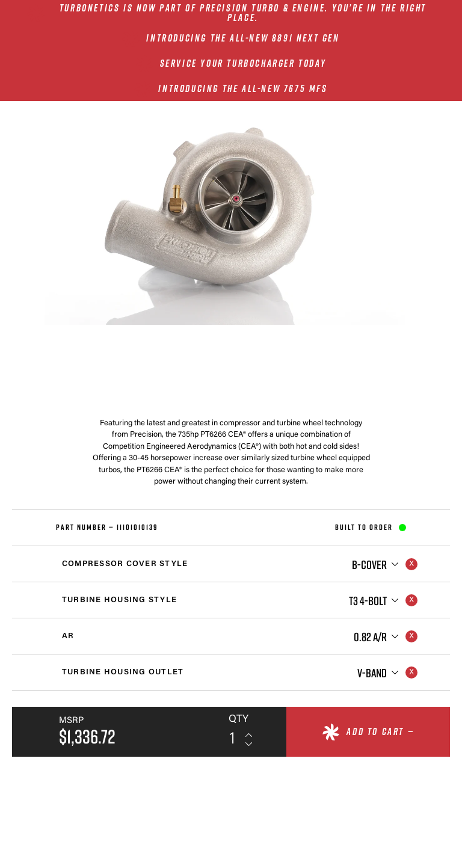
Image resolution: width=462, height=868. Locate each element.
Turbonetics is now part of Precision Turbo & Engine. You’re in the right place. (243, 13)
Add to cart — (380, 731)
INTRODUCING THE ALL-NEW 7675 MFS (243, 88)
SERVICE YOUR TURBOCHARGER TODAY (243, 63)
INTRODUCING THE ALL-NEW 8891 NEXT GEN (243, 38)
